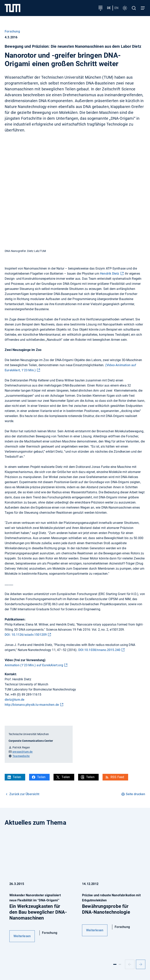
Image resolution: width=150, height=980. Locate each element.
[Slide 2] (120, 964)
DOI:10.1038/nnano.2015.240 (99, 650)
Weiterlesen (22, 936)
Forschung (12, 31)
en (116, 8)
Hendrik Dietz (110, 274)
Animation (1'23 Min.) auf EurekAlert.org (34, 665)
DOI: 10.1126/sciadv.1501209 (26, 635)
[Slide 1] (115, 964)
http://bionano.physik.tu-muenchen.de (32, 705)
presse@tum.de (23, 752)
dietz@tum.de (15, 700)
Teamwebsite (21, 756)
